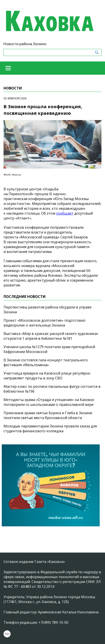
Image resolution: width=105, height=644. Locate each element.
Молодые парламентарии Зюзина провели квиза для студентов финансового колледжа (50, 429)
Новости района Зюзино (25, 44)
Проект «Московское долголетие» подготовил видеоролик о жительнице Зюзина (44, 323)
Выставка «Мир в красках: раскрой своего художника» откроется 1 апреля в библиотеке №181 (51, 336)
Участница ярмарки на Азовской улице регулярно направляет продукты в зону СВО (47, 376)
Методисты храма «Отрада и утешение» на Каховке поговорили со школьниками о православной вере (49, 402)
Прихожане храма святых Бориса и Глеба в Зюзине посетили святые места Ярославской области (48, 415)
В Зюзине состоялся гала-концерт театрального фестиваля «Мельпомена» (46, 362)
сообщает (65, 213)
